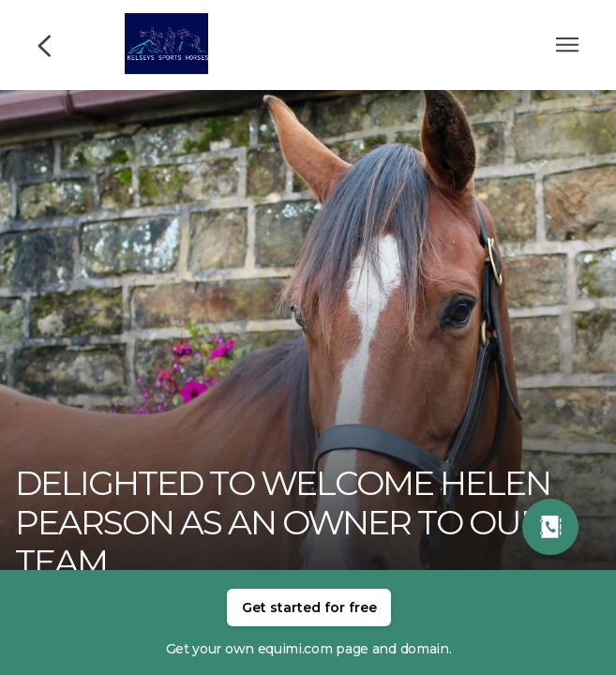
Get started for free (309, 607)
